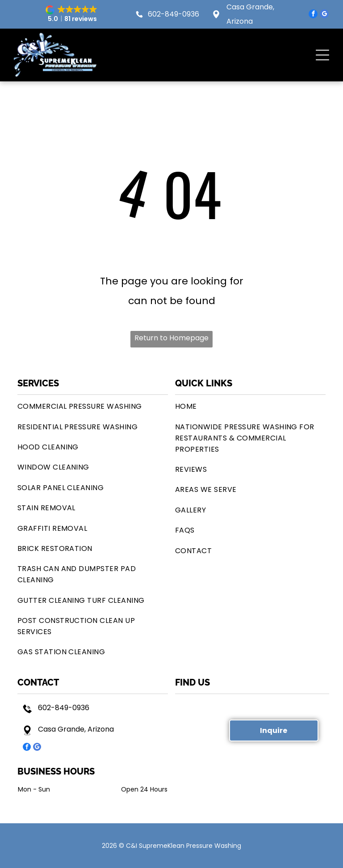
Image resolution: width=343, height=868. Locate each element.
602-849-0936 (174, 14)
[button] (72, 14)
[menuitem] (93, 406)
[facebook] (313, 15)
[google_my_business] (324, 15)
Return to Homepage (171, 338)
